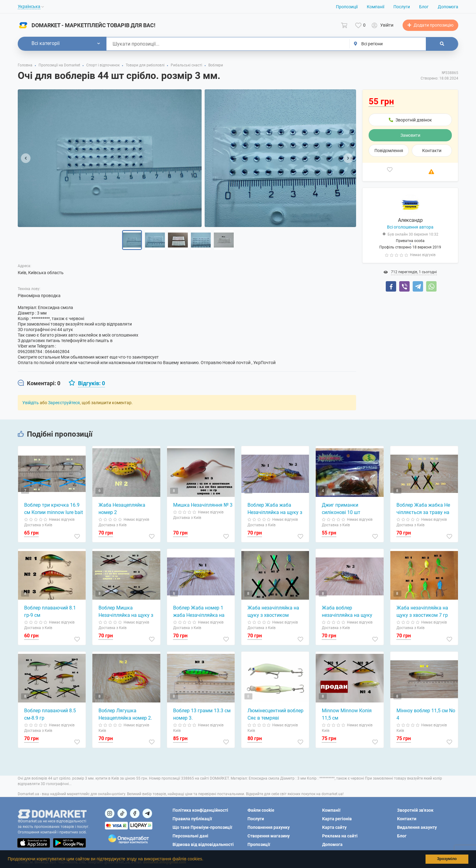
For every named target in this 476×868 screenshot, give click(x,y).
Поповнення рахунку (269, 827)
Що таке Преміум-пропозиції (202, 827)
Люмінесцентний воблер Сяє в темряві (275, 714)
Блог (424, 7)
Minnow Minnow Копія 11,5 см (347, 714)
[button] (205, 860)
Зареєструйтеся (64, 403)
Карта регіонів (337, 819)
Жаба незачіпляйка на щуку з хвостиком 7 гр (422, 611)
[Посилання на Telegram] (147, 813)
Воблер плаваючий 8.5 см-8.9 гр (50, 714)
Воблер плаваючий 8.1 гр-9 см (50, 611)
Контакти (432, 151)
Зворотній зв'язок (415, 810)
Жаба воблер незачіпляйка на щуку (347, 611)
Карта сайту (334, 827)
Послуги (402, 7)
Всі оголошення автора (410, 227)
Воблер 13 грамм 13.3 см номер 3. (202, 714)
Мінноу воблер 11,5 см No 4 (426, 714)
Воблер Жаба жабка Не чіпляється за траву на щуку (423, 509)
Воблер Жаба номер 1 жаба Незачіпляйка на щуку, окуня (199, 612)
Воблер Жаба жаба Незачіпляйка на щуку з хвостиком (275, 509)
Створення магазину (269, 836)
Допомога (448, 7)
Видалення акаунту (417, 827)
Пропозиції (347, 7)
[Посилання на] (110, 813)
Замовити (410, 135)
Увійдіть (31, 403)
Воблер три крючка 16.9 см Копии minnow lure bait (54, 509)
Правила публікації (192, 819)
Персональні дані (190, 836)
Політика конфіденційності (200, 810)
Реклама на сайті (340, 836)
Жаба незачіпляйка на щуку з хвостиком (273, 611)
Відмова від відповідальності (203, 844)
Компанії (376, 7)
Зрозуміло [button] (447, 859)
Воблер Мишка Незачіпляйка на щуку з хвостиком (126, 612)
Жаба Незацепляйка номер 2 (122, 509)
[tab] (39, 383)
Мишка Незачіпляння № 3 (203, 505)
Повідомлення (389, 151)
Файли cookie (261, 810)
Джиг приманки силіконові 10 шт (341, 509)
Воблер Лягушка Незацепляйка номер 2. (125, 714)
